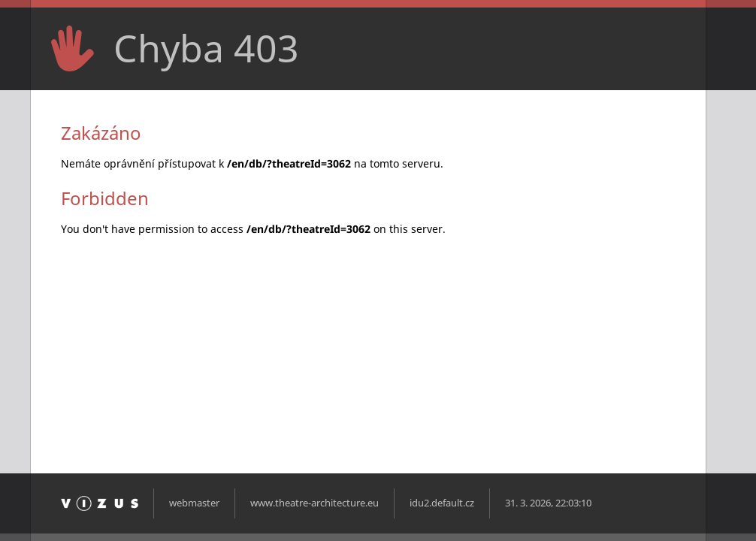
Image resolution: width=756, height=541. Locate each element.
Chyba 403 (206, 48)
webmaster (194, 503)
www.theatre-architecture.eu (314, 503)
